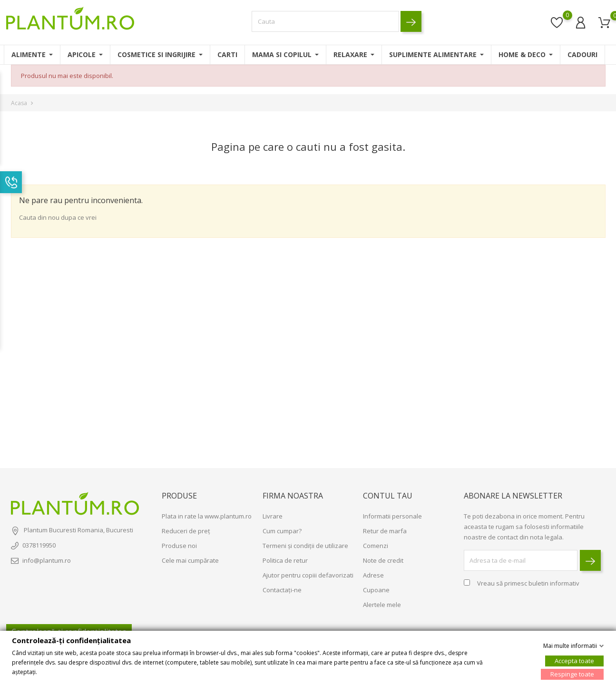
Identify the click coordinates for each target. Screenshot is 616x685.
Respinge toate (572, 674)
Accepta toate (574, 660)
